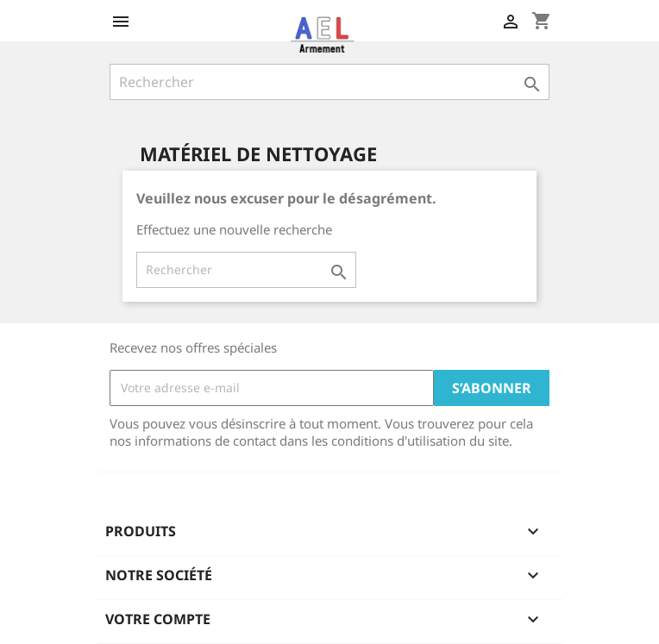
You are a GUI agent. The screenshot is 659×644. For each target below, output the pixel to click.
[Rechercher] (329, 82)
